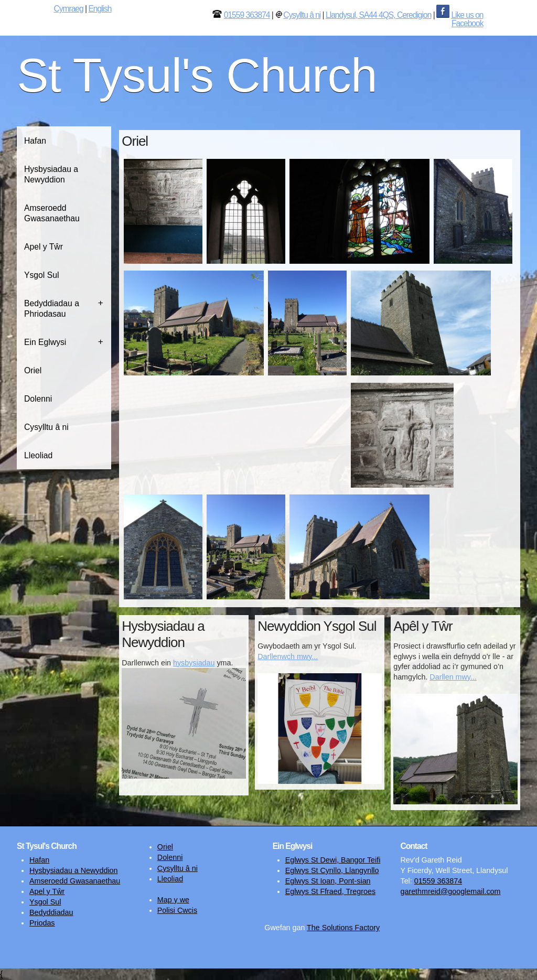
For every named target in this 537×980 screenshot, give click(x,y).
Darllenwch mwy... (288, 656)
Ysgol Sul (41, 275)
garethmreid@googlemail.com (450, 891)
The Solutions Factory (343, 928)
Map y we (173, 900)
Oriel (33, 370)
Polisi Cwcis (177, 910)
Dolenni (38, 399)
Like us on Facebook (467, 19)
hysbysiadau (194, 663)
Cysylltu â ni (302, 15)
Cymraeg (68, 9)
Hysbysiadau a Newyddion (51, 174)
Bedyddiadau (51, 912)
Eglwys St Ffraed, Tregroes (330, 891)
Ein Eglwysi (45, 342)
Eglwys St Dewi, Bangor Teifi (333, 860)
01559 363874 (247, 15)
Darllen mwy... (453, 677)
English (100, 9)
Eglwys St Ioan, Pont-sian (328, 881)
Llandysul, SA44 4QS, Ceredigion (378, 15)
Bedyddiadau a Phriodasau (52, 309)
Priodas (42, 923)
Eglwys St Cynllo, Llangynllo (332, 870)
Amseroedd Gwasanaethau (52, 213)
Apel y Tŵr (44, 247)
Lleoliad (38, 455)
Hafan (35, 141)
